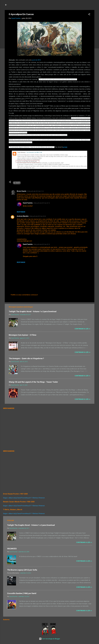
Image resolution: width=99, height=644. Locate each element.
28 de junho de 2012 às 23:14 (42, 203)
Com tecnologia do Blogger (50, 639)
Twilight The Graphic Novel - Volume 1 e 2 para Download (33, 311)
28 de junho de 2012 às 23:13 (42, 244)
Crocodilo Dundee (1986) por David (22, 593)
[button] (89, 15)
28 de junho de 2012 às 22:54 (38, 216)
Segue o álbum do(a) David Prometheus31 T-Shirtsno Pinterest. (24, 498)
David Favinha (28, 203)
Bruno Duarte (22, 191)
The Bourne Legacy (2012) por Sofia (22, 570)
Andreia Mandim (23, 216)
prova (65, 147)
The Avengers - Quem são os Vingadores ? (26, 358)
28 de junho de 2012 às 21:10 (35, 191)
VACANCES (12, 549)
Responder (21, 212)
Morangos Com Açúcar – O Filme (23, 335)
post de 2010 (36, 60)
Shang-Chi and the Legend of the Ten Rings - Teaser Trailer (33, 382)
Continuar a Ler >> (82, 329)
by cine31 (17, 183)
